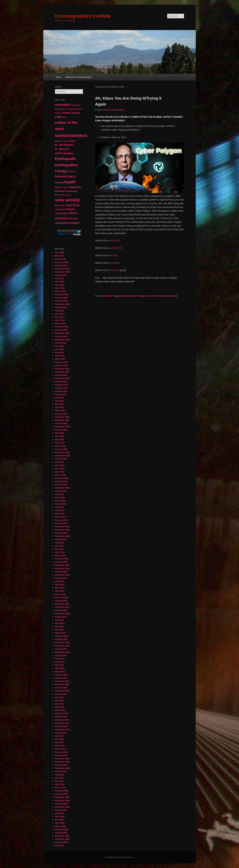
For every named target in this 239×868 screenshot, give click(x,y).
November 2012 (62, 684)
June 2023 (60, 349)
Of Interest (108, 296)
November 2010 (62, 762)
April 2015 (60, 591)
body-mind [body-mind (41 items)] (78, 109)
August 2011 (61, 733)
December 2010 (62, 759)
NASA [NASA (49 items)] (58, 195)
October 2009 (61, 804)
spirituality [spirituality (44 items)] (59, 209)
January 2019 (61, 481)
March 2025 (60, 291)
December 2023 (62, 333)
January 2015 (61, 601)
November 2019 (62, 452)
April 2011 (60, 746)
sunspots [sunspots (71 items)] (70, 209)
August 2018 (61, 491)
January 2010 (61, 794)
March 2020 (60, 446)
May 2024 (59, 317)
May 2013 (59, 665)
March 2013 (60, 672)
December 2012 (62, 681)
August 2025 (61, 275)
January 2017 (61, 523)
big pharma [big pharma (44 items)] (60, 109)
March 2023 (60, 359)
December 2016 (62, 527)
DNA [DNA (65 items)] (73, 141)
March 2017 (60, 517)
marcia (122, 110)
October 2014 (61, 610)
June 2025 (60, 282)
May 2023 (59, 352)
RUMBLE (115, 263)
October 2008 (61, 842)
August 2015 (61, 578)
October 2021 (61, 391)
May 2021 (59, 404)
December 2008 (62, 836)
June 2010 (60, 778)
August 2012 (61, 694)
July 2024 (59, 311)
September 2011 (62, 730)
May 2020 (59, 440)
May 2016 (59, 549)
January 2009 (61, 833)
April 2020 (60, 443)
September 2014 (62, 613)
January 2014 (61, 639)
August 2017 (61, 504)
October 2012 (61, 688)
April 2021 (60, 407)
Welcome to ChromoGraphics (79, 77)
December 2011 (62, 720)
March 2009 (60, 826)
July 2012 (59, 697)
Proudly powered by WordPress (119, 857)
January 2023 (61, 365)
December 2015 (62, 565)
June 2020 (60, 436)
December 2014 (62, 604)
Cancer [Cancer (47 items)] (58, 113)
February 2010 (62, 791)
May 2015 (59, 588)
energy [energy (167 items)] (61, 171)
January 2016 (61, 562)
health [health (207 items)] (70, 182)
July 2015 (59, 581)
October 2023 (61, 336)
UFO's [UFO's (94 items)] (73, 213)
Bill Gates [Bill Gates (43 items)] (69, 109)
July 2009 (59, 813)
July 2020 (59, 433)
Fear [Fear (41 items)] (74, 172)
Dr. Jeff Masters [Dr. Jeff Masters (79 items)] (64, 145)
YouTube (115, 270)
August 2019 (61, 459)
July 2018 (59, 494)
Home (58, 77)
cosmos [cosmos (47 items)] (58, 141)
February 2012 (62, 713)
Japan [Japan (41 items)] (66, 187)
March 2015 (60, 594)
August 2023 (61, 343)
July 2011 (59, 736)
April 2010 (60, 784)
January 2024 (61, 330)
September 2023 (62, 340)
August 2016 (61, 539)
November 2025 (62, 269)
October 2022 (61, 375)
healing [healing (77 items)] (59, 182)
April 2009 (60, 823)
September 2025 (62, 272)
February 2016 (62, 559)
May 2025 (59, 285)
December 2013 (62, 642)
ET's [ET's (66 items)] (70, 171)
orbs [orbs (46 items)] (63, 195)
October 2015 (61, 572)
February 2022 (62, 385)
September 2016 (62, 536)
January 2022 (61, 388)
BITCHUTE (116, 248)
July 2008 (59, 845)
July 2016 (59, 543)
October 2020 (61, 423)
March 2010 (60, 788)
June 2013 (60, 662)
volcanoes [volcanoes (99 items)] (62, 223)
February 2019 (62, 478)
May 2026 (59, 256)
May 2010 (59, 781)
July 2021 (59, 398)
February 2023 (62, 362)
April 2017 (60, 514)
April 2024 (60, 320)
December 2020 (62, 417)
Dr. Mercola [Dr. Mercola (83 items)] (62, 149)
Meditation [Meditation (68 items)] (61, 191)
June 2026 (60, 253)
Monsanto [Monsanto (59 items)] (72, 191)
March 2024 (60, 323)
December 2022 (62, 369)
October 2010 (61, 765)
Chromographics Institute (83, 16)
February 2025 (62, 294)
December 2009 (62, 797)
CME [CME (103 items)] (58, 117)
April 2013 (60, 668)
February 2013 (62, 675)
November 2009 (62, 800)
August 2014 (61, 617)
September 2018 (62, 488)
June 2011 (60, 739)
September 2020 (62, 427)
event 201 (150, 296)
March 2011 (60, 749)
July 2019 (59, 462)
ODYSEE (115, 240)
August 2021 (61, 394)
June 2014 (60, 623)
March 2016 (60, 556)
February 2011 (62, 752)
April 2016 (60, 552)
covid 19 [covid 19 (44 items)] (66, 141)
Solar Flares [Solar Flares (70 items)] (73, 205)
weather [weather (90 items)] (74, 223)
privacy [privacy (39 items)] (68, 195)
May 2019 (59, 469)
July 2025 (59, 278)
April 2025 (60, 288)
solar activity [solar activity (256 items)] (67, 200)
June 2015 (60, 584)
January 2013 (61, 678)
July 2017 (59, 507)
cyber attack (126, 296)
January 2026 (61, 266)
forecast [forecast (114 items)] (61, 176)
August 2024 (61, 307)
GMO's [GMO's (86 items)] (71, 176)
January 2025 (61, 298)
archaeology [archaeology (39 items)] (76, 105)
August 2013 (61, 655)
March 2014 (60, 633)
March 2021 (60, 410)
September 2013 (62, 652)
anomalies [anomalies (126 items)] (63, 105)
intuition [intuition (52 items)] (59, 187)
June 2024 (60, 314)
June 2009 (60, 817)
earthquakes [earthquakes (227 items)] (66, 165)
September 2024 (62, 304)
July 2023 (59, 346)
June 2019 (60, 465)
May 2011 (59, 742)
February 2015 (62, 597)
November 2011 (62, 723)
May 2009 (59, 820)
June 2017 (60, 510)
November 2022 (62, 372)
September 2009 (62, 807)
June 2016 (60, 546)
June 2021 (60, 401)
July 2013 (59, 659)
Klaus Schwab (172, 296)
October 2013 (61, 649)
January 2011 (61, 755)
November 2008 (62, 839)
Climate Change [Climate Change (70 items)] (71, 113)
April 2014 (60, 630)
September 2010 (62, 768)
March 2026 (60, 259)
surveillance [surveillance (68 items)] (62, 213)
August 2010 (61, 771)
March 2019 (60, 475)
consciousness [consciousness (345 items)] (71, 135)
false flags (160, 296)
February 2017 (62, 520)
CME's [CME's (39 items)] (64, 117)
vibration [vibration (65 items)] (73, 218)
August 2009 (61, 810)
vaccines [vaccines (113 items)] (61, 218)
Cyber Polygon (138, 296)
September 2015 (62, 575)
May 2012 (59, 704)
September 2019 (62, 456)
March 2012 (60, 710)
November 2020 (62, 420)
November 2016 (62, 530)
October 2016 (61, 533)
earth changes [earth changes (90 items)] (64, 153)
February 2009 (62, 829)
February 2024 (62, 327)
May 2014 (59, 626)
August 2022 (61, 381)
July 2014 (59, 620)
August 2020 (61, 430)
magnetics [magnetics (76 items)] (75, 187)
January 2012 (61, 717)
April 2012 (60, 707)
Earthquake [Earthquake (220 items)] (65, 159)
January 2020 (61, 449)
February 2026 (62, 262)
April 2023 (60, 356)
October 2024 (61, 301)
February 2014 (62, 636)
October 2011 (61, 726)
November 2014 (62, 607)
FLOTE (114, 255)
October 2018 (61, 485)
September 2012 (62, 691)
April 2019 (60, 472)
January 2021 (61, 414)
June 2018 (60, 498)
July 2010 (59, 775)
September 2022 (62, 378)
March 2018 (60, 501)
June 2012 (60, 701)
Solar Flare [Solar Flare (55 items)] (60, 205)
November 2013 (62, 646)
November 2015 (62, 568)
